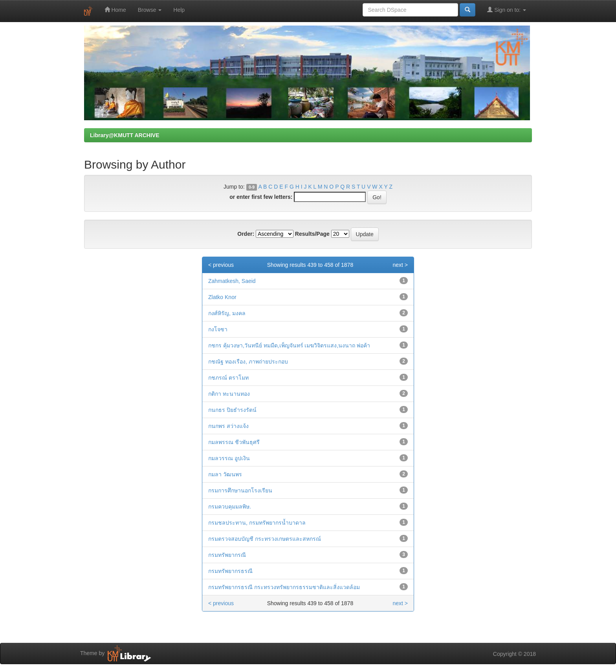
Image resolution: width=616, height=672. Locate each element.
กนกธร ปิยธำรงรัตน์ (232, 410)
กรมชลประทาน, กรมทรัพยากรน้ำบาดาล (257, 523)
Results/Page (312, 234)
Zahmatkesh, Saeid (232, 281)
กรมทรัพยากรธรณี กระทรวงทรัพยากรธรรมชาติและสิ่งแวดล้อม (284, 587)
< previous (221, 265)
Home (115, 10)
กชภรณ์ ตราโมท (228, 378)
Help (179, 10)
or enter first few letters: (261, 197)
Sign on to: (507, 10)
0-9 (252, 187)
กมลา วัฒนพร (225, 474)
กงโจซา (218, 329)
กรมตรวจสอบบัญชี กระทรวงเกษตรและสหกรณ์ (265, 539)
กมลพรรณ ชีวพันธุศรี (234, 442)
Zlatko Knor (222, 297)
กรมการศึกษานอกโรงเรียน (240, 490)
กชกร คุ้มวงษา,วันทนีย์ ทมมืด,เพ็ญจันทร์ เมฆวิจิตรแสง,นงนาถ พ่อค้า (289, 345)
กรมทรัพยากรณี (227, 555)
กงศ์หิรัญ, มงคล (227, 313)
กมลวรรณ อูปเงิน (229, 458)
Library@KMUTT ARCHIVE (125, 135)
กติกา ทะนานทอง (229, 394)
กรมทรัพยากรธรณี (230, 571)
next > (400, 265)
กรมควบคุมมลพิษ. (230, 507)
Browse (150, 10)
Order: (246, 234)
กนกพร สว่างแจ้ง (228, 426)
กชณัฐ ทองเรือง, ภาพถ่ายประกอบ (248, 362)
